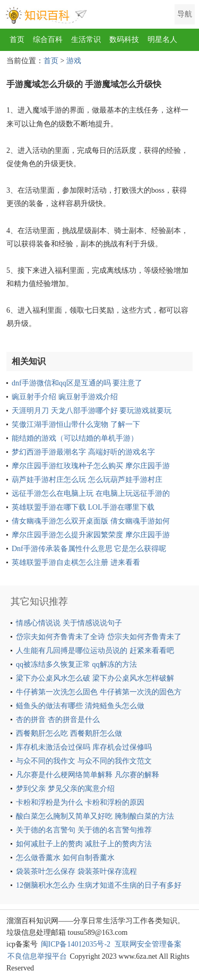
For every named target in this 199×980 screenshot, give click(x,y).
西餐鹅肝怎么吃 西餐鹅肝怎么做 (69, 733)
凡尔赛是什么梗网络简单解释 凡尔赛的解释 (88, 775)
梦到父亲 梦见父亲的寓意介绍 (65, 789)
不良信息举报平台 (37, 956)
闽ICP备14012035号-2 (76, 944)
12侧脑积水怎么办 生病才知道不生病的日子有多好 (99, 885)
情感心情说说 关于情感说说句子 (69, 623)
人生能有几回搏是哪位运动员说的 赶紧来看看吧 (95, 651)
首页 (17, 40)
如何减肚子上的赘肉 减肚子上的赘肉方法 (84, 844)
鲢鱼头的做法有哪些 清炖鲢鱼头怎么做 (80, 706)
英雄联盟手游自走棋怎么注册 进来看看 (76, 562)
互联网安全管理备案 (148, 944)
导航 (185, 14)
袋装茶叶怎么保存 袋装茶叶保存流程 (76, 871)
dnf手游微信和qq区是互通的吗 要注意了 (77, 383)
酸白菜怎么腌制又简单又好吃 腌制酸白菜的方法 (95, 816)
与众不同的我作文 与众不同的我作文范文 (84, 761)
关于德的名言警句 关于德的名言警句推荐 (84, 830)
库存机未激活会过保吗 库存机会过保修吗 (84, 747)
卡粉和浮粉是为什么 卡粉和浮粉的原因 (80, 802)
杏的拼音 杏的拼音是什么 (58, 720)
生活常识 (86, 40)
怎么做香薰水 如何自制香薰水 (65, 858)
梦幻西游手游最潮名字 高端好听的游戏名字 (83, 452)
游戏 (74, 61)
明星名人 (162, 40)
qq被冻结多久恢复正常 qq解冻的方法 (76, 664)
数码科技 (124, 40)
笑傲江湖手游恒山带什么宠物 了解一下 (76, 424)
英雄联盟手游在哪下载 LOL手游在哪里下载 (83, 507)
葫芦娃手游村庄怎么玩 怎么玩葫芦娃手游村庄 (87, 480)
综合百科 (48, 40)
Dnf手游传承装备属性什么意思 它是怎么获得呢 (89, 549)
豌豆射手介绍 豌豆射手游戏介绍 (65, 397)
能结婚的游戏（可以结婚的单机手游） (75, 438)
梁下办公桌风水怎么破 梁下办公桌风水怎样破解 (95, 678)
